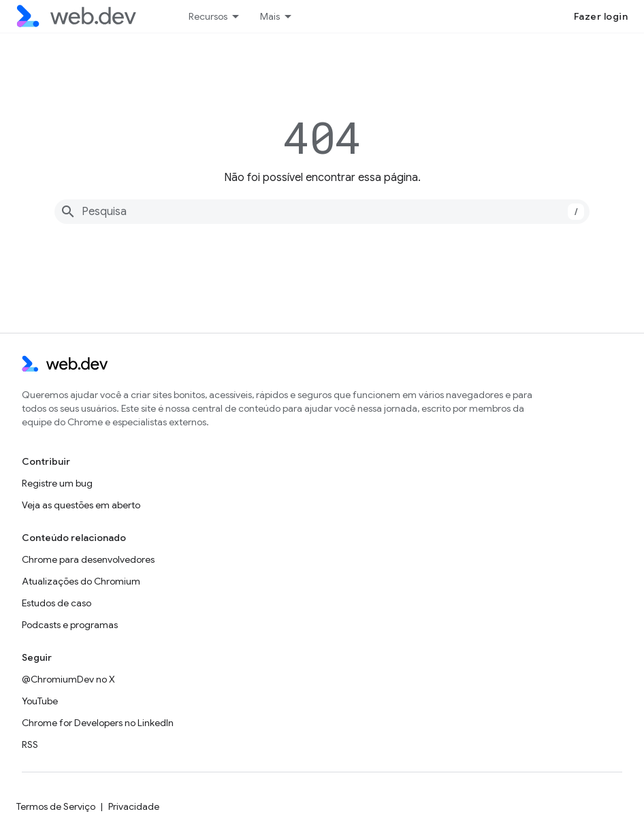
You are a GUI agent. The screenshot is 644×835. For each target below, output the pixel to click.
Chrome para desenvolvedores (88, 559)
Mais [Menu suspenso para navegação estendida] (270, 16)
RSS (30, 744)
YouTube (40, 701)
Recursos (208, 16)
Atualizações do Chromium (81, 581)
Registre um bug (57, 483)
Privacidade (134, 806)
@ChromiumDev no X (68, 679)
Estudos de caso (57, 603)
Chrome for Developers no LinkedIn (98, 723)
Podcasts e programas (70, 625)
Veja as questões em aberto (81, 505)
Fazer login (601, 16)
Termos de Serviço (56, 806)
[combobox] (322, 212)
